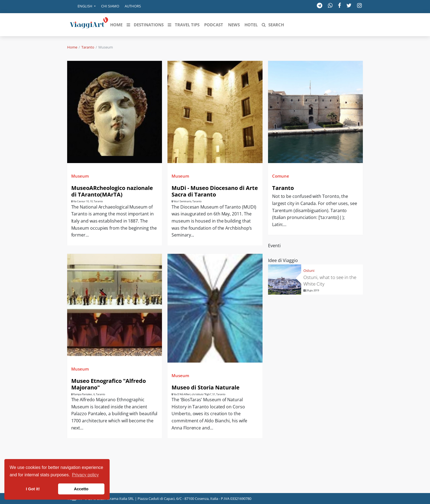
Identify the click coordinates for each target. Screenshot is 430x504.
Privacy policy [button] (86, 475)
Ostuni (309, 270)
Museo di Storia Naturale (206, 387)
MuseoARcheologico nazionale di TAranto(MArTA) (112, 191)
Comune (281, 176)
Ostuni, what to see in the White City (330, 281)
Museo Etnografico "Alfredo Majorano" (109, 384)
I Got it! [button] (33, 489)
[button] (83, 7)
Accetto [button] (81, 489)
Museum (80, 176)
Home (72, 47)
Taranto (88, 47)
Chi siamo (110, 6)
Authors (133, 6)
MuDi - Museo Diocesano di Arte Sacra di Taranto (215, 191)
